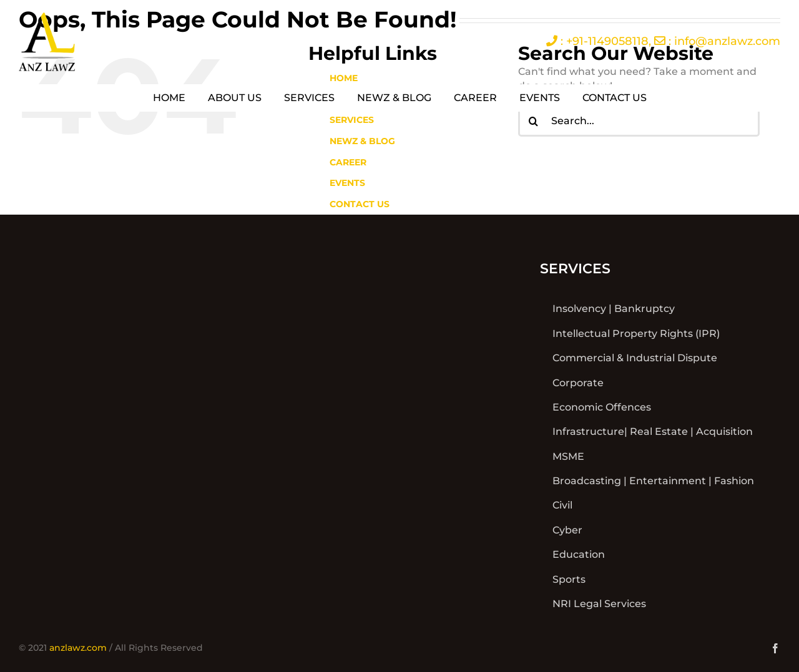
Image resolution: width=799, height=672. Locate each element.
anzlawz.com (78, 648)
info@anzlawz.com (727, 41)
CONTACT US (360, 204)
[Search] (534, 121)
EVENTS (347, 183)
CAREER (348, 162)
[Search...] (639, 121)
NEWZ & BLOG (362, 141)
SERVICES (352, 120)
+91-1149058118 (607, 41)
